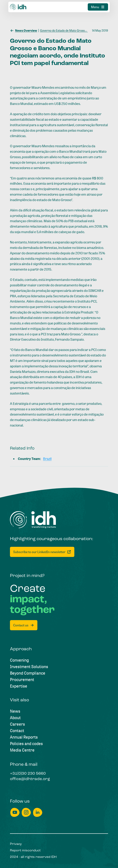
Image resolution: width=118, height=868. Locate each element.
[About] (15, 718)
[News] (15, 711)
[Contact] (17, 731)
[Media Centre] (22, 750)
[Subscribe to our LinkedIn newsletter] (42, 552)
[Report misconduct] (25, 851)
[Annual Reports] (24, 737)
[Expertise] (19, 686)
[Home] (33, 520)
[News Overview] (24, 30)
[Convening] (19, 660)
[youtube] (15, 812)
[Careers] (17, 724)
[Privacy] (16, 844)
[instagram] (26, 812)
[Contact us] (24, 625)
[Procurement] (22, 680)
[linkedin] (38, 812)
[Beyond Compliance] (28, 673)
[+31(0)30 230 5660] (28, 774)
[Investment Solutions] (29, 667)
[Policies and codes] (26, 744)
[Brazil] (47, 459)
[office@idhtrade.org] (30, 779)
